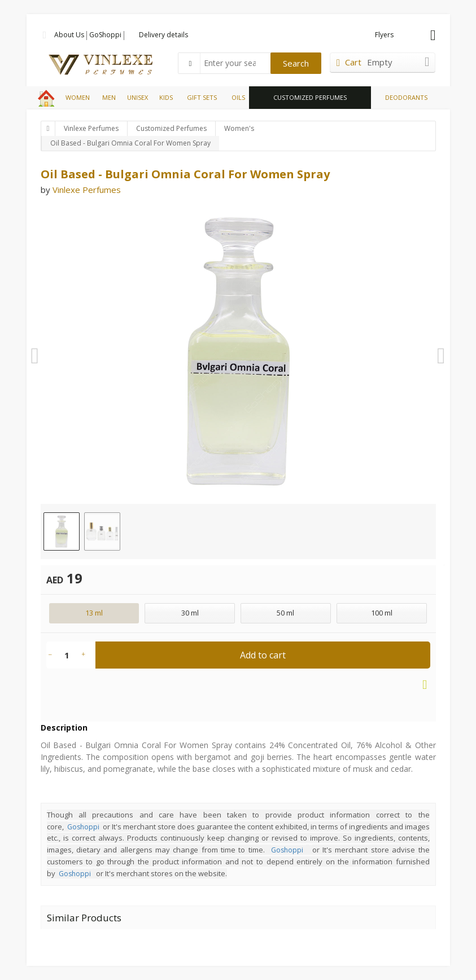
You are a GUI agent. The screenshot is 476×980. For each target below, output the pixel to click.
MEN (109, 97)
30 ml (190, 613)
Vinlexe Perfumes (91, 128)
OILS (238, 97)
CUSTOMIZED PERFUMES (310, 97)
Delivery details (163, 35)
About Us (69, 35)
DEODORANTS (406, 97)
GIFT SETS (202, 97)
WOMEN (78, 97)
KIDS (166, 97)
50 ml (285, 613)
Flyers (384, 35)
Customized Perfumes (171, 128)
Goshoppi (83, 827)
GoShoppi (105, 35)
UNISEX (137, 97)
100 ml (382, 613)
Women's (239, 128)
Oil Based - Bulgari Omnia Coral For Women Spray (130, 143)
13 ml (94, 613)
